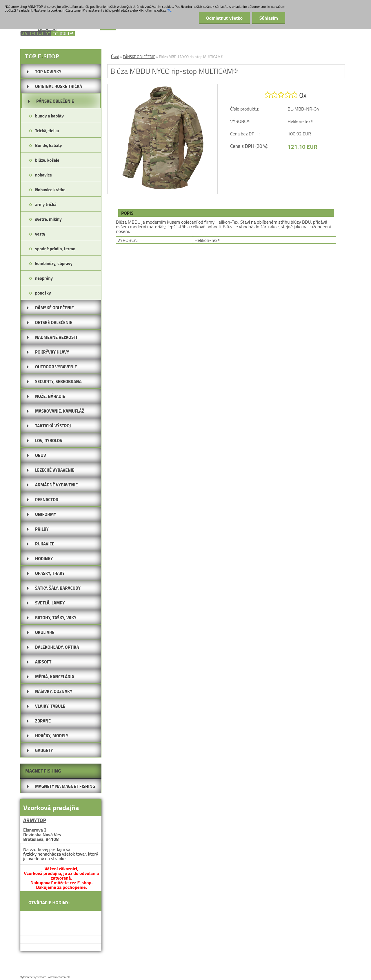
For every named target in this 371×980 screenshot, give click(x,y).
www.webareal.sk (59, 977)
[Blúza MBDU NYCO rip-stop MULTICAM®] (162, 87)
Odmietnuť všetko (224, 18)
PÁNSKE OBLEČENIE (139, 57)
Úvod (115, 57)
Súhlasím (269, 18)
